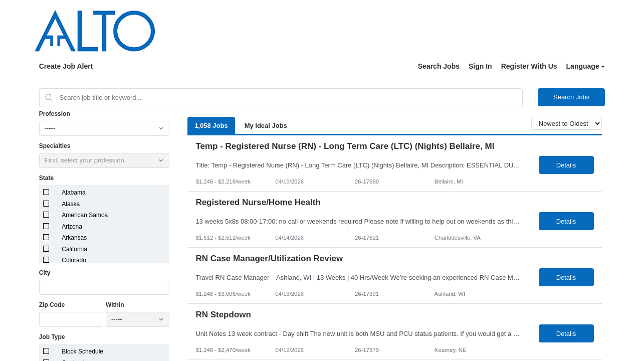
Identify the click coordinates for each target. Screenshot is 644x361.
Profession (55, 114)
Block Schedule (82, 351)
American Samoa (85, 215)
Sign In (480, 66)
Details (566, 165)
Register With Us (529, 66)
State (46, 178)
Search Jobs (439, 66)
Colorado (74, 260)
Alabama (73, 193)
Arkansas (74, 238)
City (45, 273)
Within (115, 305)
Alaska (71, 204)
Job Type (52, 337)
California (74, 249)
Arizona (72, 227)
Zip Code (52, 305)
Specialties (55, 146)
